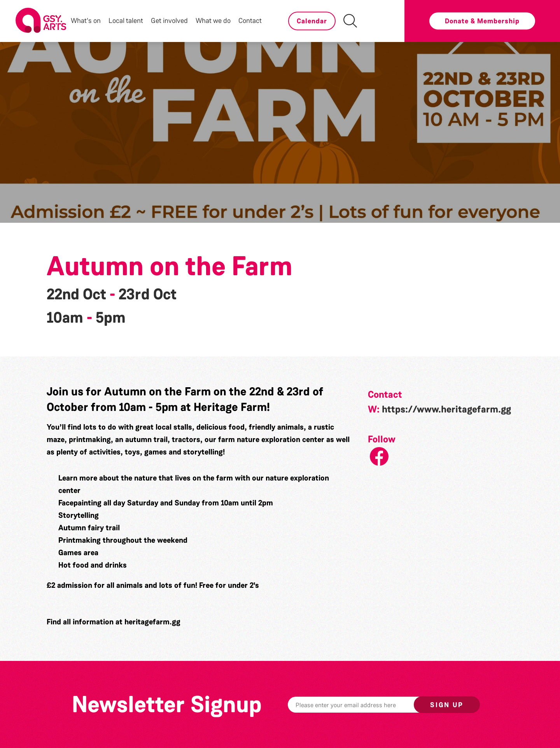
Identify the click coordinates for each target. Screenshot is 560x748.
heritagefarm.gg (152, 622)
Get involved (169, 21)
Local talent (126, 21)
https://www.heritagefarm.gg (446, 409)
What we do (213, 21)
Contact (250, 21)
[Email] (363, 705)
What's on (86, 21)
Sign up (447, 705)
